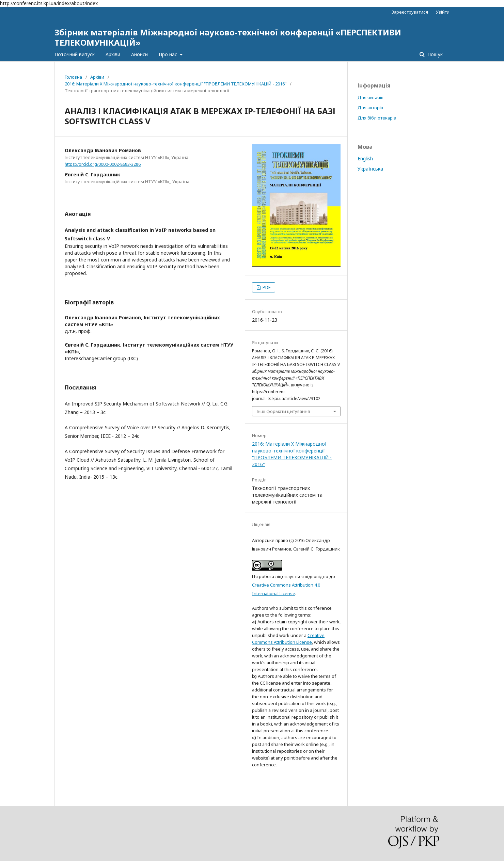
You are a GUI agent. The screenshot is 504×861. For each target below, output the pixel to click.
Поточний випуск (75, 54)
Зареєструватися (410, 12)
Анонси (139, 54)
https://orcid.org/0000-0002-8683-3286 (103, 164)
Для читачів (371, 97)
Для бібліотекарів (377, 118)
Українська (370, 169)
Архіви (113, 54)
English (365, 158)
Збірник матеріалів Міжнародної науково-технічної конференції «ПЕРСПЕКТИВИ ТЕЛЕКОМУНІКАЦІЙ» (228, 37)
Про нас (169, 54)
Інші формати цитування (283, 411)
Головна (73, 77)
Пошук (434, 54)
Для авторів (370, 108)
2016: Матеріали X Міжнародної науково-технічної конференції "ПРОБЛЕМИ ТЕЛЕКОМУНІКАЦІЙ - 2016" (176, 84)
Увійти (443, 12)
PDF (266, 287)
